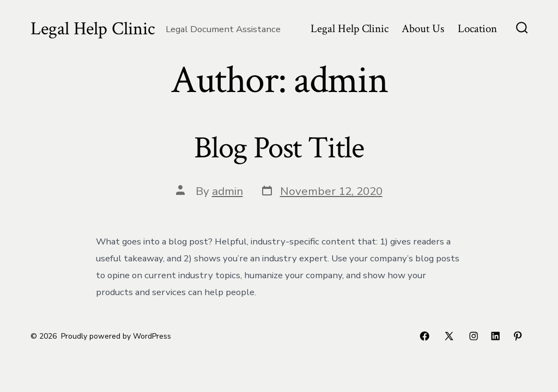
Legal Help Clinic (350, 29)
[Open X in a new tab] (449, 336)
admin (228, 191)
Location (477, 29)
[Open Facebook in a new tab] (424, 336)
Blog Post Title (279, 148)
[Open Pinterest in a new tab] (518, 336)
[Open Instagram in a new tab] (474, 336)
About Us (423, 29)
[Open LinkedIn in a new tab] (495, 336)
